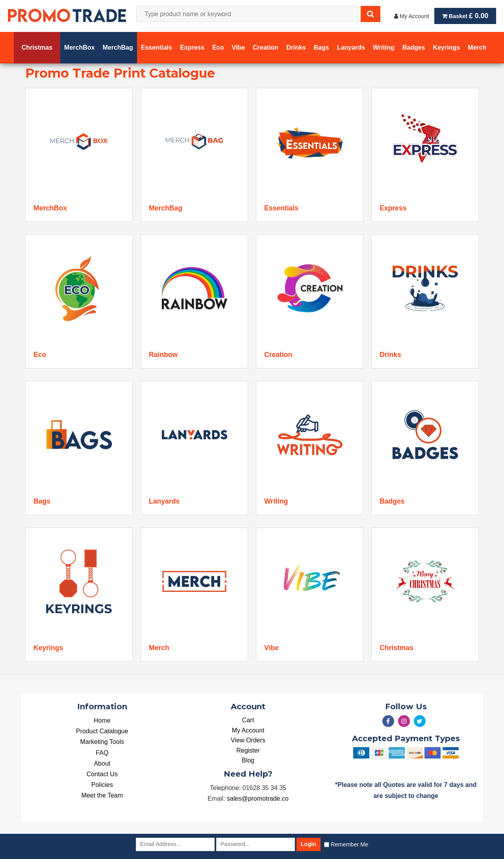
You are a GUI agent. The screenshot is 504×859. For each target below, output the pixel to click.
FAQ (102, 753)
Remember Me (349, 844)
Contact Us (102, 774)
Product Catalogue (102, 731)
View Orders (248, 740)
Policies (102, 785)
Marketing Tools (102, 742)
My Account (411, 16)
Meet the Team (102, 795)
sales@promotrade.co (258, 799)
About (102, 763)
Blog (248, 760)
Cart (248, 720)
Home (102, 720)
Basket (465, 16)
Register (248, 750)
